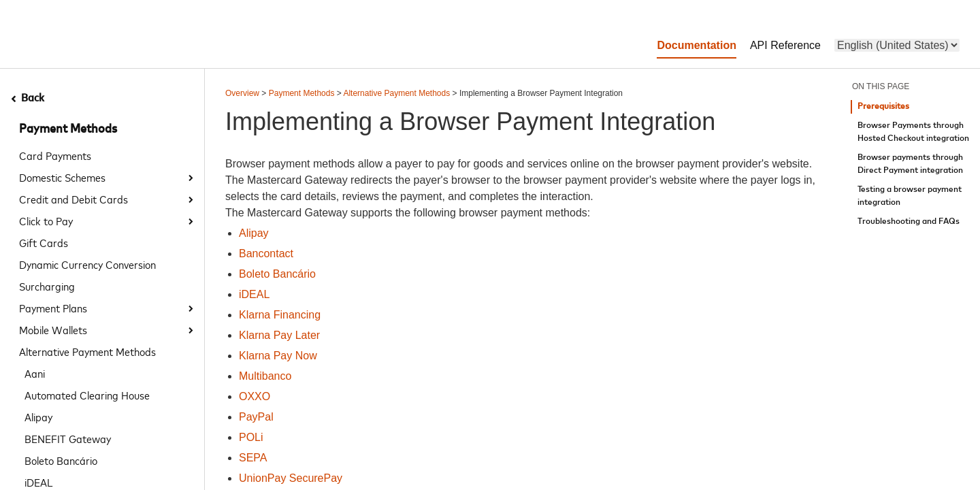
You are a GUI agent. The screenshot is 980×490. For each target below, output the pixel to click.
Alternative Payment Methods (87, 351)
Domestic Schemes (62, 177)
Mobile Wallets (53, 329)
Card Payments (55, 155)
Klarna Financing (280, 315)
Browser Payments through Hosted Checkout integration (913, 132)
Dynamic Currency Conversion (87, 264)
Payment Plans (53, 308)
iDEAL (254, 294)
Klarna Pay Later (279, 335)
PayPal (256, 417)
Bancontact (266, 254)
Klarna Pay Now (278, 356)
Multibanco (265, 376)
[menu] (897, 45)
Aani (35, 373)
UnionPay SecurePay (291, 478)
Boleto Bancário (61, 460)
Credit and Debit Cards (73, 199)
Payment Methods (68, 129)
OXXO (255, 396)
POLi (251, 437)
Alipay (38, 416)
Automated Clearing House (87, 395)
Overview (242, 93)
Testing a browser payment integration (910, 196)
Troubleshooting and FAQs (909, 222)
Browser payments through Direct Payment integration (910, 164)
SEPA (253, 458)
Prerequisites (883, 107)
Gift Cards (44, 242)
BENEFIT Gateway (68, 438)
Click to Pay (46, 220)
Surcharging (47, 286)
